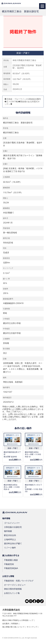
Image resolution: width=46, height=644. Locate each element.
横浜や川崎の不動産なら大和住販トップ (18, 620)
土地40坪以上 (10, 539)
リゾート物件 (10, 548)
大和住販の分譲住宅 (13, 527)
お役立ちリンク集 (12, 593)
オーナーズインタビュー (15, 585)
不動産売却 (9, 564)
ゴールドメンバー (12, 523)
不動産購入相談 (11, 560)
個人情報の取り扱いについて (13, 627)
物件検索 (8, 531)
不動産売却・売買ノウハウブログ (19, 581)
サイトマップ (32, 627)
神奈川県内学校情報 (13, 589)
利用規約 (15, 623)
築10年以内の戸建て (13, 544)
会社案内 (6, 623)
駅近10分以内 (10, 535)
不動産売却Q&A (11, 568)
